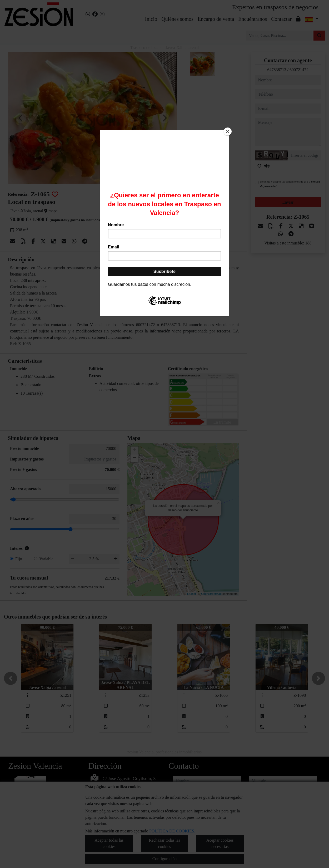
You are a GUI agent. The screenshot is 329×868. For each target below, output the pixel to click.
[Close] (228, 131)
